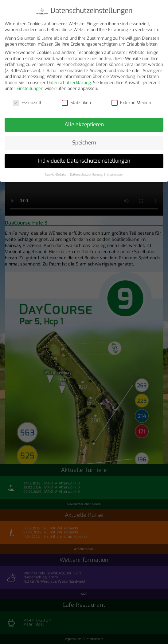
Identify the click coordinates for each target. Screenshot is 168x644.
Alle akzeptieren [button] (84, 123)
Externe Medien (131, 101)
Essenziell (27, 101)
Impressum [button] (115, 172)
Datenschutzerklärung (69, 81)
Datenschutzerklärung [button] (87, 172)
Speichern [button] (84, 141)
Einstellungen (30, 87)
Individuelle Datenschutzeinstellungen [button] (84, 159)
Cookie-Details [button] (56, 172)
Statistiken (76, 101)
